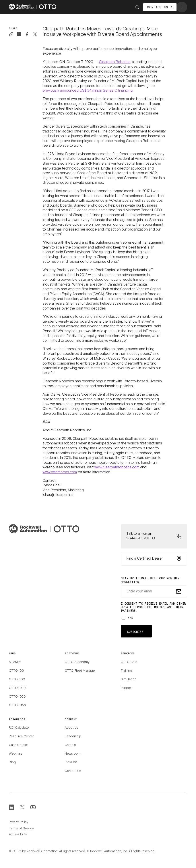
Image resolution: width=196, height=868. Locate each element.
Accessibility (18, 835)
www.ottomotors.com (60, 472)
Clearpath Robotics (115, 62)
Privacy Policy (18, 823)
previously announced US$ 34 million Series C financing (88, 91)
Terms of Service (21, 829)
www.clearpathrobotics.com (117, 468)
